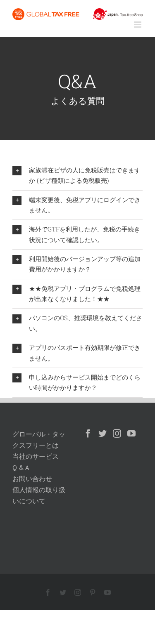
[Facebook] (88, 434)
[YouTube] (131, 434)
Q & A (21, 467)
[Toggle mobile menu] (138, 25)
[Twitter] (103, 434)
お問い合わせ (32, 479)
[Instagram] (117, 434)
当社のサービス (36, 456)
